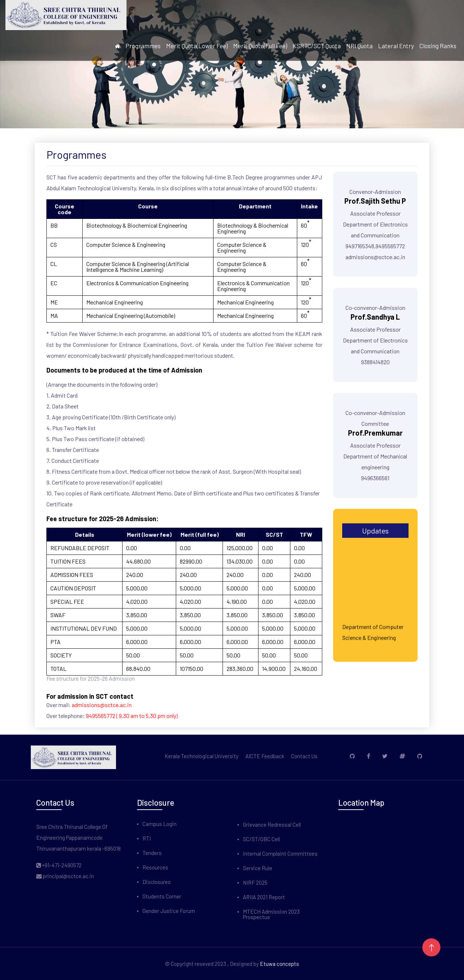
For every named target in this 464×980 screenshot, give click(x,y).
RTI (147, 838)
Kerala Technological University (202, 756)
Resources (155, 867)
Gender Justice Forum (169, 911)
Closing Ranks (438, 46)
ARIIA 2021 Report (264, 897)
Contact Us (304, 756)
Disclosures (157, 882)
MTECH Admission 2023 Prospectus (271, 914)
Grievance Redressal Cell (272, 825)
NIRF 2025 (255, 883)
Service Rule (258, 868)
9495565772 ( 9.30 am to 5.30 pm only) (132, 716)
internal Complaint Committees (280, 854)
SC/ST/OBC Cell (261, 839)
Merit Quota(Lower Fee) (197, 46)
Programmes (143, 46)
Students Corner (162, 896)
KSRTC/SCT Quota (317, 46)
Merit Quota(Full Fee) (260, 46)
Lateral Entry (396, 46)
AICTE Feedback (265, 756)
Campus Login (159, 824)
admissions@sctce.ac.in (102, 705)
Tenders (152, 853)
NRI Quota (359, 46)
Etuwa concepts (279, 964)
